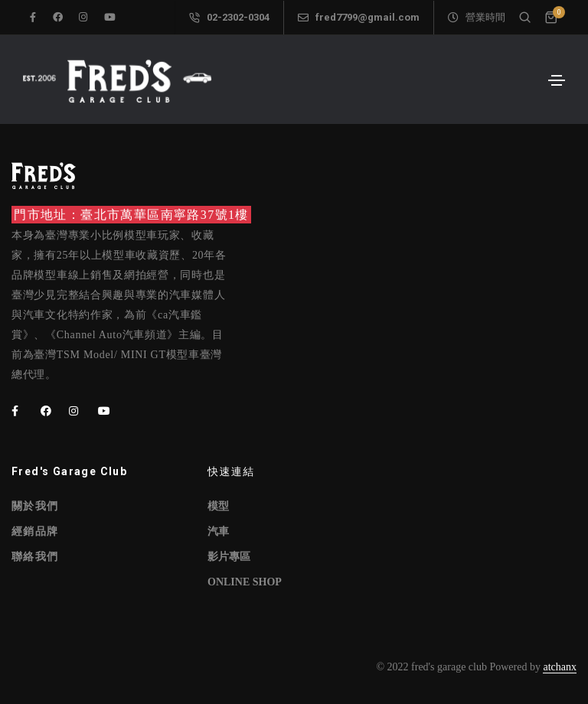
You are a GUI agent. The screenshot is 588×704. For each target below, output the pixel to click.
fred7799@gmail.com (359, 17)
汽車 (218, 531)
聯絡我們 (35, 557)
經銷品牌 (35, 531)
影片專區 (229, 557)
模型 (218, 506)
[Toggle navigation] (557, 80)
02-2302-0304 (229, 17)
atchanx (560, 667)
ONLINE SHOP (245, 582)
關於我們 (35, 506)
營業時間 (477, 17)
